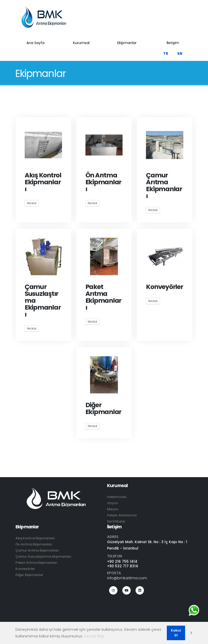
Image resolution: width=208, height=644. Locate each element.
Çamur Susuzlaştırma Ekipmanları (43, 556)
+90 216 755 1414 (122, 561)
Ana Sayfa (35, 43)
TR (166, 53)
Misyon (113, 509)
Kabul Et (176, 633)
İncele (32, 204)
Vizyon (113, 503)
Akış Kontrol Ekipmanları (35, 538)
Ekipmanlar (127, 43)
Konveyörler (25, 569)
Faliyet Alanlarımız (122, 515)
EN (180, 53)
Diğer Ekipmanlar (29, 575)
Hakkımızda (117, 497)
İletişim (173, 43)
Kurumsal (81, 43)
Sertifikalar (116, 521)
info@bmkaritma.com (127, 578)
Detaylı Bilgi (94, 636)
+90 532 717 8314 (123, 566)
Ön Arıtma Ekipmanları (34, 544)
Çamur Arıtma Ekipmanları (37, 550)
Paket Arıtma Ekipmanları (36, 563)
